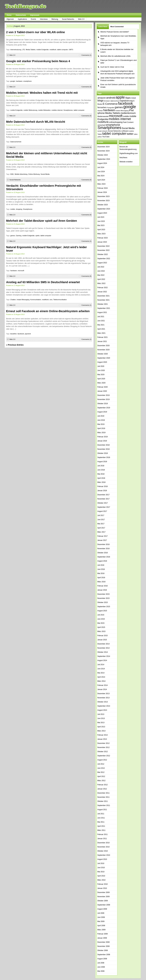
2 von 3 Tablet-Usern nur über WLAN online (36, 32)
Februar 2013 (103, 735)
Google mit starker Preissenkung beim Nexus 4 (38, 61)
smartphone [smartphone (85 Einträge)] (113, 125)
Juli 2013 (101, 714)
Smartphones (68, 110)
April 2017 (101, 528)
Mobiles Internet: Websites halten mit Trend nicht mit (42, 93)
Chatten (13, 300)
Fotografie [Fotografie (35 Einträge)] (111, 108)
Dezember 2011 (103, 793)
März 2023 (101, 234)
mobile (13, 209)
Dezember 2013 (103, 694)
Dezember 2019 (103, 395)
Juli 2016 (101, 565)
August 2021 (102, 312)
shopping (19, 209)
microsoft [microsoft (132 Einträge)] (116, 116)
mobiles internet (57, 110)
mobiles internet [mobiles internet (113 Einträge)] (120, 119)
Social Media (45, 174)
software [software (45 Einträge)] (125, 131)
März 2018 (101, 482)
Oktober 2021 (103, 304)
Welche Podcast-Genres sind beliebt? (115, 32)
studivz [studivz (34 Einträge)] (131, 131)
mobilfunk (53, 50)
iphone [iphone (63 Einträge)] (101, 113)
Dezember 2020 (103, 346)
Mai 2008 (101, 971)
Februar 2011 (103, 834)
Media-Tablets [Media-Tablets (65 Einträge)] (113, 113)
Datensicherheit (16, 142)
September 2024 (104, 159)
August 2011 (102, 810)
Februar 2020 (103, 387)
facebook (21, 334)
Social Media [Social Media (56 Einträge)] (128, 128)
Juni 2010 (101, 868)
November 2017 (103, 499)
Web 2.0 (81, 19)
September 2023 (104, 209)
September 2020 (104, 358)
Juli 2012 (101, 764)
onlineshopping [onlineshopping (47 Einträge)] (116, 122)
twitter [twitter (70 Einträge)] (130, 134)
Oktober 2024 (103, 155)
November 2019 (103, 399)
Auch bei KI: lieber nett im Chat (112, 67)
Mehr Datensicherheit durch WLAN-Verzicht (36, 122)
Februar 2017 (103, 536)
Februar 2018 (103, 486)
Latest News (103, 27)
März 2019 (101, 433)
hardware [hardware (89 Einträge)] (109, 110)
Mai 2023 (101, 225)
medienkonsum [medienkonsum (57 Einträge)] (128, 113)
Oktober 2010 (103, 851)
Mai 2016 (101, 573)
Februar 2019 (103, 437)
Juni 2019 (101, 420)
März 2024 (101, 184)
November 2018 (103, 449)
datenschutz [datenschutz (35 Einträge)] (115, 101)
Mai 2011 (101, 822)
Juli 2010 (101, 863)
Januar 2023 (102, 242)
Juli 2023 (101, 217)
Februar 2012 (103, 785)
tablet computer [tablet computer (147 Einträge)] (114, 133)
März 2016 (101, 582)
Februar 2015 (103, 636)
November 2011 (103, 797)
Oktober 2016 (103, 553)
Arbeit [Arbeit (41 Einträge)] (134, 98)
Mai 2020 (101, 375)
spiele (38, 236)
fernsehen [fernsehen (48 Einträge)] (102, 107)
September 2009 (104, 905)
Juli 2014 (101, 665)
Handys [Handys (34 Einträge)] (100, 111)
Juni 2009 (101, 917)
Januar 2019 (102, 441)
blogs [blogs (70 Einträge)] (101, 101)
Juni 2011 (101, 818)
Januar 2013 (102, 739)
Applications (22, 19)
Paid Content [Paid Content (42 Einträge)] (128, 122)
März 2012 (101, 781)
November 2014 (103, 648)
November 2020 (103, 350)
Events (33, 19)
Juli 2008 (101, 963)
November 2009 (103, 897)
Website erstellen (126, 162)
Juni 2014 (101, 669)
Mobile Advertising (21, 174)
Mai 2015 (101, 623)
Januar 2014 (102, 689)
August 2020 (102, 362)
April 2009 (101, 926)
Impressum (35, 15)
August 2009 (102, 909)
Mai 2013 (101, 723)
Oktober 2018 (103, 453)
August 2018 (102, 462)
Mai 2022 (101, 275)
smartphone (28, 81)
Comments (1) (86, 55)
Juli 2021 (101, 317)
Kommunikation (36, 300)
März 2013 (101, 731)
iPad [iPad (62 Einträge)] (131, 110)
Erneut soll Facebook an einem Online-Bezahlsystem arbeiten (48, 311)
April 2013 (101, 727)
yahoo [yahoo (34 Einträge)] (100, 137)
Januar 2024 (102, 192)
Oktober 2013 (103, 702)
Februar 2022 (103, 288)
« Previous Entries (15, 345)
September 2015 (104, 607)
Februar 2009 (103, 934)
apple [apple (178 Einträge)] (120, 97)
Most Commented (117, 27)
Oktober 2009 (103, 901)
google (13, 81)
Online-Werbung (34, 174)
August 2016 (102, 561)
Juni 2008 (101, 967)
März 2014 (101, 681)
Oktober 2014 (103, 652)
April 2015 (101, 627)
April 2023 (101, 230)
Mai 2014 (101, 673)
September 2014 (104, 656)
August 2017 (102, 511)
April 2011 (101, 826)
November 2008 (103, 946)
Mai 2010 (101, 872)
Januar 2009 (102, 938)
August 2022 (102, 263)
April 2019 (101, 428)
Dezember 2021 (103, 296)
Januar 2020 (102, 391)
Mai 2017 (101, 524)
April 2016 (101, 578)
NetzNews (123, 158)
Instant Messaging (23, 300)
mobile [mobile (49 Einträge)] (126, 116)
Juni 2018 (101, 470)
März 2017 (101, 532)
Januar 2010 (102, 888)
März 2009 (101, 930)
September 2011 (104, 805)
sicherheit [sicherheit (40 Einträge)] (101, 125)
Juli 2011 (101, 814)
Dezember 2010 (103, 843)
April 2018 (101, 478)
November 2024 (103, 151)
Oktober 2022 (103, 254)
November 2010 (103, 847)
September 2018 (104, 457)
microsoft (21, 271)
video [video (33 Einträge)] (136, 134)
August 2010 (102, 859)
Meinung (55, 19)
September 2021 (104, 308)
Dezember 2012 (103, 743)
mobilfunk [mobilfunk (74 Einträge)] (103, 122)
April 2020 (101, 379)
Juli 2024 (101, 167)
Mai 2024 (101, 176)
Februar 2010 (103, 884)
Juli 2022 (101, 267)
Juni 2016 (101, 569)
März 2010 (101, 880)
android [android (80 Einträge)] (111, 98)
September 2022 (104, 259)
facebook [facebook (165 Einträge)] (125, 103)
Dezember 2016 (103, 544)
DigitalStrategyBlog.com (129, 153)
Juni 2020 (101, 370)
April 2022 (101, 279)
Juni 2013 (101, 718)
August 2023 (102, 213)
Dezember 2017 (103, 495)
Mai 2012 (101, 772)
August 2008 (102, 959)
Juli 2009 (101, 913)
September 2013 (104, 706)
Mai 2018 (101, 474)
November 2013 (103, 698)
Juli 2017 (101, 515)
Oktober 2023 (103, 205)
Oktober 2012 (103, 752)
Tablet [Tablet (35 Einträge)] (100, 134)
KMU (12, 174)
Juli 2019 (101, 416)
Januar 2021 (102, 341)
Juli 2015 (101, 615)
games (13, 236)
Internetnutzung (16, 50)
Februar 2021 (103, 337)
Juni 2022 (101, 271)
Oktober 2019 (103, 404)
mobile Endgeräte (42, 50)
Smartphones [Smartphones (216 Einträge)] (109, 128)
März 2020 (101, 383)
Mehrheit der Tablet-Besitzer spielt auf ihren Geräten (41, 221)
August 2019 (102, 412)
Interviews (44, 19)
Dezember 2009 (103, 892)
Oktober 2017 (103, 503)
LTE (23, 50)
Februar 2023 (103, 238)
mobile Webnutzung (30, 110)
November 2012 (103, 747)
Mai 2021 (101, 325)
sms (51, 300)
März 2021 (101, 333)
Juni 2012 (101, 768)
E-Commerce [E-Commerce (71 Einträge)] (110, 104)
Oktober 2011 (103, 801)
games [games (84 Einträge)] (119, 107)
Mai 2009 (101, 921)
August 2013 (102, 710)
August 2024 (102, 163)
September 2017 (104, 507)
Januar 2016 (102, 590)
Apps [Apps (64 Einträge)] (128, 98)
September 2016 (104, 557)
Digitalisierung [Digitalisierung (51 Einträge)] (126, 101)
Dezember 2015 (103, 594)
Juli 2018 (101, 466)
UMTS (71, 50)
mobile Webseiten (44, 110)
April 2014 (101, 677)
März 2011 (101, 830)
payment (28, 334)
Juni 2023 (101, 221)
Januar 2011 (102, 839)
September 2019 (104, 408)
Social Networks (68, 19)
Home (9, 15)
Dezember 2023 (103, 196)
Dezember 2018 (103, 445)
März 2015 (101, 631)
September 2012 (104, 756)
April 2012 (101, 776)
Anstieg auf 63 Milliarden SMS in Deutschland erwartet (43, 282)
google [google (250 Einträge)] (130, 107)
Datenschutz (21, 15)
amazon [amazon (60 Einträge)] (102, 98)
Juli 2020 (101, 366)
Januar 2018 (102, 491)
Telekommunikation (60, 300)
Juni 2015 (101, 619)
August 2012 (102, 760)
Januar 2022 (102, 292)
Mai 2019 (101, 424)
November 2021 (103, 300)
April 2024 (101, 180)
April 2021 (101, 329)
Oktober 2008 (103, 950)
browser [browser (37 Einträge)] (107, 101)
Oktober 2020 (103, 354)
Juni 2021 (101, 321)
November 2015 (103, 598)
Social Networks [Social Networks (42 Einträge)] (114, 131)
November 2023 (103, 201)
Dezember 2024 (103, 147)
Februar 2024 (103, 188)
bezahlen (13, 334)
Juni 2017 (101, 520)
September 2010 (104, 855)
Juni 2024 (101, 172)
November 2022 (103, 250)
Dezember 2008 (103, 942)
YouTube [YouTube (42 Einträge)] (106, 137)
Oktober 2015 (103, 602)
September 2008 (104, 955)
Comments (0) (86, 87)
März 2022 (101, 283)
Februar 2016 (103, 586)
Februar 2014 (103, 685)
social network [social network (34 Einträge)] (102, 131)
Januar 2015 (102, 640)
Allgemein (10, 19)
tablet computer (63, 50)
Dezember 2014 (103, 644)
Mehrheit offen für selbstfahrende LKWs (115, 56)
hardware (19, 81)
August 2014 (102, 660)
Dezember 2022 (103, 246)
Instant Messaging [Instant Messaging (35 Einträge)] (122, 111)
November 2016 (103, 549)
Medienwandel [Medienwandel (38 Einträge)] (103, 116)
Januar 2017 (102, 540)
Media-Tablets (31, 50)
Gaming (19, 236)
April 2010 (101, 876)
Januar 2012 (102, 789)
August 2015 (102, 611)
